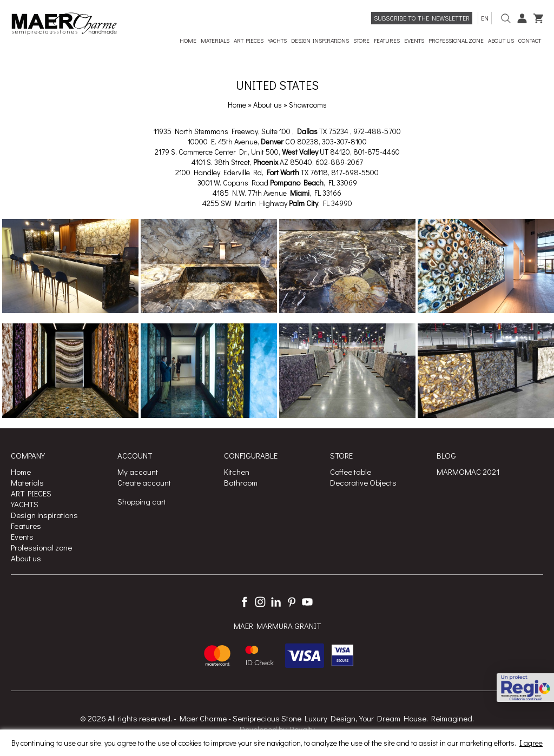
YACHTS (25, 504)
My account (138, 472)
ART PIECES (31, 493)
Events (22, 536)
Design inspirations (44, 515)
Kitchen (237, 472)
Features (26, 526)
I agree (531, 743)
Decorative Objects (363, 482)
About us (268, 105)
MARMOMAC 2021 (468, 472)
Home (237, 105)
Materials (27, 482)
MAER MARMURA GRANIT (277, 626)
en (485, 18)
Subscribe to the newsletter (422, 18)
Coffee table (351, 472)
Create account (144, 482)
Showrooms (308, 105)
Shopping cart (142, 501)
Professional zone (41, 547)
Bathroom (241, 482)
